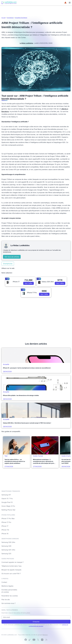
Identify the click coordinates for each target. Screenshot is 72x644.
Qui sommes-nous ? (8, 603)
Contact (4, 582)
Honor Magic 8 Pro (8, 506)
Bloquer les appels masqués (11, 570)
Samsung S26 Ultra (8, 542)
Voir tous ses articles (12, 257)
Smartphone (10, 18)
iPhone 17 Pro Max (8, 518)
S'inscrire (36, 622)
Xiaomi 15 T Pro (7, 499)
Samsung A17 (6, 495)
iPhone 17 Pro (6, 522)
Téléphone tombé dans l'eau (11, 566)
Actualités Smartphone (21, 18)
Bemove (45, 635)
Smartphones (8, 264)
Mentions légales (7, 586)
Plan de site (6, 600)
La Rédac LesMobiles (26, 43)
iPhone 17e (5, 530)
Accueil (3, 18)
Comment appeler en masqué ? (13, 562)
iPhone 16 (5, 534)
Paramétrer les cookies (10, 596)
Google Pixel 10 (7, 502)
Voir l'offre (28, 283)
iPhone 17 (5, 526)
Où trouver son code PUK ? (11, 574)
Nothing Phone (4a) (8, 510)
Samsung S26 (6, 546)
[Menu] (70, 3)
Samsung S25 (6, 554)
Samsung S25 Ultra (8, 550)
